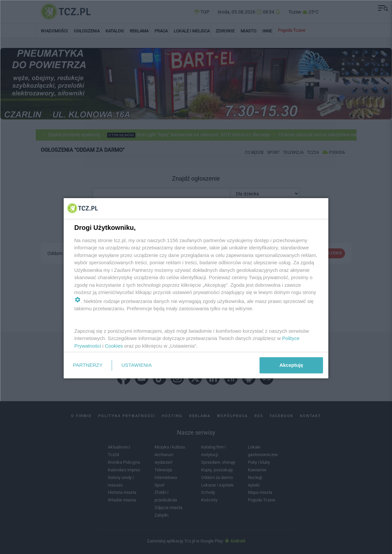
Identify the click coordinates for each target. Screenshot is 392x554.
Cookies (114, 346)
